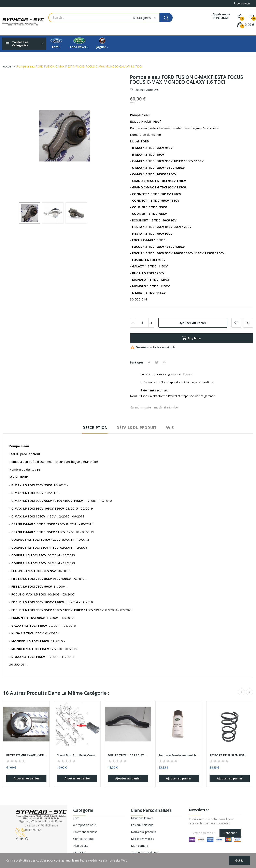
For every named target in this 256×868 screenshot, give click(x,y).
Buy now (191, 338)
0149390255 (221, 18)
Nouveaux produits (144, 832)
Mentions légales (142, 818)
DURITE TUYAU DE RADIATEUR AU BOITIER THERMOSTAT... (128, 755)
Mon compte (140, 846)
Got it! (239, 860)
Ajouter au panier (193, 323)
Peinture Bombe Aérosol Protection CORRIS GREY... (179, 755)
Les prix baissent (142, 825)
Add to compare (248, 323)
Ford (76, 818)
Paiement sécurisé (85, 832)
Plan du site (81, 846)
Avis (170, 428)
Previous (241, 692)
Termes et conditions (145, 852)
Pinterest (165, 362)
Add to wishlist (236, 323)
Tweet (157, 362)
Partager (149, 362)
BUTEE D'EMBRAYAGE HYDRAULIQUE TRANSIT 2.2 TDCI (26, 755)
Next (250, 692)
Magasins (80, 852)
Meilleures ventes (143, 839)
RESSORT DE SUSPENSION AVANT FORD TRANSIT (230, 755)
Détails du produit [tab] (137, 428)
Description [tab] (95, 428)
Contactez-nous (84, 839)
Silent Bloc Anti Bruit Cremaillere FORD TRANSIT (77, 755)
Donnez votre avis (146, 90)
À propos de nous (85, 825)
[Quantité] (142, 323)
